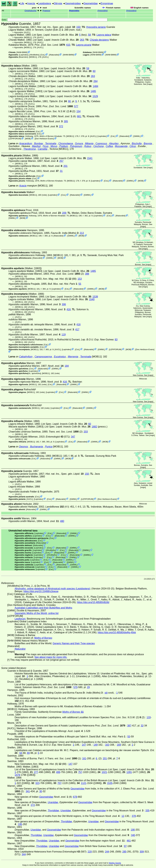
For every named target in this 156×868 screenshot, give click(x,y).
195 (20, 824)
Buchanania (36, 447)
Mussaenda (121, 146)
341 (28, 791)
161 (84, 758)
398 (87, 274)
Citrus (133, 146)
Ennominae (107, 3)
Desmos (24, 447)
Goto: (55, 20)
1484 (96, 86)
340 (133, 835)
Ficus (46, 146)
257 (61, 161)
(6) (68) (60, 279)
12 (123, 816)
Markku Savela (115, 863)
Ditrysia (58, 3)
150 (78, 27)
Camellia (43, 149)
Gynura (79, 143)
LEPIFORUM (15, 139)
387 (129, 726)
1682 (94, 427)
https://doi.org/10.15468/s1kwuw (41, 591)
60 (94, 71)
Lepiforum (20, 619)
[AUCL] (27, 32)
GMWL (137, 136)
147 (84, 745)
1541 (90, 158)
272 (33, 805)
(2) (67, 274)
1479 (17, 775)
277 (36, 772)
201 (65, 166)
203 (86, 432)
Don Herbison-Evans (44, 139)
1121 (84, 783)
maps (150, 84)
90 (69, 101)
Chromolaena (66, 143)
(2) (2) (58, 111)
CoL (43, 55)
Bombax (39, 143)
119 (64, 335)
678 (75, 797)
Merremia (73, 357)
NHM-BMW (22, 52)
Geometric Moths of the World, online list (37, 613)
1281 (129, 772)
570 (75, 687)
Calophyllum (26, 357)
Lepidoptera (45, 3)
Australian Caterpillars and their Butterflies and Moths (43, 608)
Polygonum (76, 146)
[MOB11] (28, 37)
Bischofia (137, 143)
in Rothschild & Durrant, (84, 340)
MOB (28, 139)
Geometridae (91, 3)
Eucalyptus (60, 357)
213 (82, 233)
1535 (110, 783)
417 (77, 329)
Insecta (31, 3)
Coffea (109, 146)
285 (124, 852)
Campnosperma (43, 357)
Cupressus (101, 143)
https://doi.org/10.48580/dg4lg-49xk (117, 632)
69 (28, 753)
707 (59, 783)
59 (88, 68)
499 (58, 772)
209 (64, 213)
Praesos (46, 11)
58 (89, 35)
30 (41, 791)
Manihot (36, 146)
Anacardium (26, 143)
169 (119, 745)
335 (147, 811)
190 (133, 830)
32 (142, 726)
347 (73, 437)
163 (107, 745)
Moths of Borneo (43, 638)
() (103, 11)
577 (76, 106)
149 (96, 745)
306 (64, 304)
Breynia (148, 143)
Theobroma (30, 149)
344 (24, 854)
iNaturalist (54, 55)
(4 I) (57, 507)
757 (80, 772)
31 (61, 171)
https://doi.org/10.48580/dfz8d (93, 602)
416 (69, 309)
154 (79, 111)
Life (22, 3)
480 (62, 521)
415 (68, 45)
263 (82, 40)
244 (107, 852)
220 (90, 852)
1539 (95, 297)
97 (125, 846)
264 (95, 81)
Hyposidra (74, 11)
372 (61, 126)
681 (79, 116)
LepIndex (24, 55)
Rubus (88, 146)
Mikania (89, 143)
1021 (104, 772)
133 (149, 717)
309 (142, 852)
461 (129, 841)
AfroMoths (34, 55)
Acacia (23, 186)
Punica (49, 447)
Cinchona (99, 146)
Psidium (64, 146)
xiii (106, 693)
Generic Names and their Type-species (74, 643)
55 (80, 284)
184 (67, 366)
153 (80, 279)
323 (37, 783)
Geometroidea (73, 3)
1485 (93, 91)
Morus (54, 146)
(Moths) (65, 233)
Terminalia (51, 143)
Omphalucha (30, 11)
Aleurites (114, 143)
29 (88, 687)
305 (66, 121)
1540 (92, 299)
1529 (95, 96)
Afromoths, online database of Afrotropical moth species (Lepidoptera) (52, 589)
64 (21, 753)
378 (134, 816)
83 (116, 340)
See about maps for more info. (51, 657)
